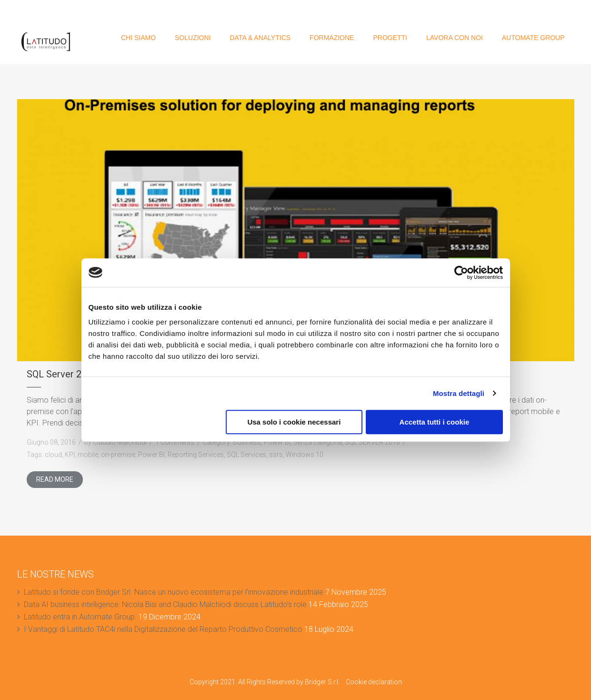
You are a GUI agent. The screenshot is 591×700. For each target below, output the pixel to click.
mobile (88, 455)
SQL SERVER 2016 (372, 442)
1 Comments (175, 442)
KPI (70, 455)
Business (247, 442)
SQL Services (246, 455)
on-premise (118, 455)
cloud (53, 455)
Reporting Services (196, 455)
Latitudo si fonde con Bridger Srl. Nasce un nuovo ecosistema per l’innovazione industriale (174, 592)
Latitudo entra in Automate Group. (80, 617)
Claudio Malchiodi (120, 442)
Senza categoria (318, 442)
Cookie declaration (374, 682)
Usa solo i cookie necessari (294, 422)
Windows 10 (305, 455)
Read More (55, 479)
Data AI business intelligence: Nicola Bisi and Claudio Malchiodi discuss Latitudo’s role (165, 604)
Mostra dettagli (459, 393)
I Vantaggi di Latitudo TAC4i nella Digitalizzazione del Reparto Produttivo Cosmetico (163, 629)
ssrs (276, 455)
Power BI (277, 442)
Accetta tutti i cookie (435, 422)
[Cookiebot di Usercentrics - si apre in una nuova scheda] (461, 273)
